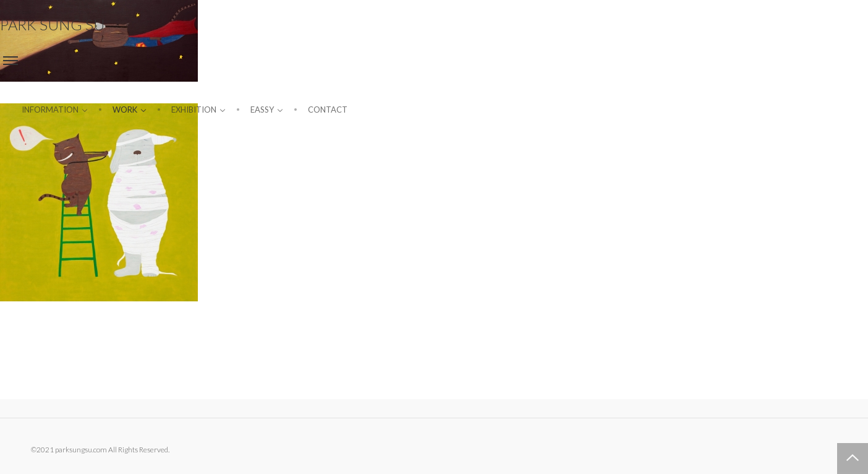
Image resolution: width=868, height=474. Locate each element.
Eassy (267, 110)
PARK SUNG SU (52, 24)
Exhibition (198, 110)
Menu (11, 61)
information (55, 110)
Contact (328, 110)
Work (130, 110)
